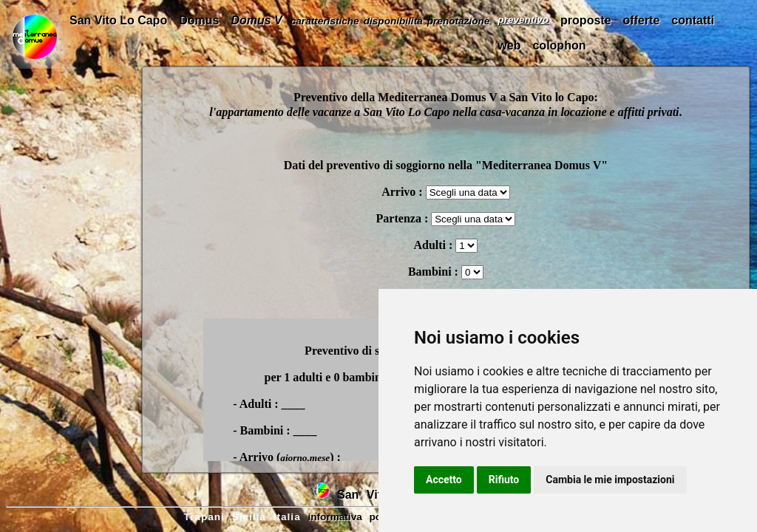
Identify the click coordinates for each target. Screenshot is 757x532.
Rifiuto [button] (504, 480)
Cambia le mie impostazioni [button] (610, 480)
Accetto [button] (444, 480)
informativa (335, 517)
